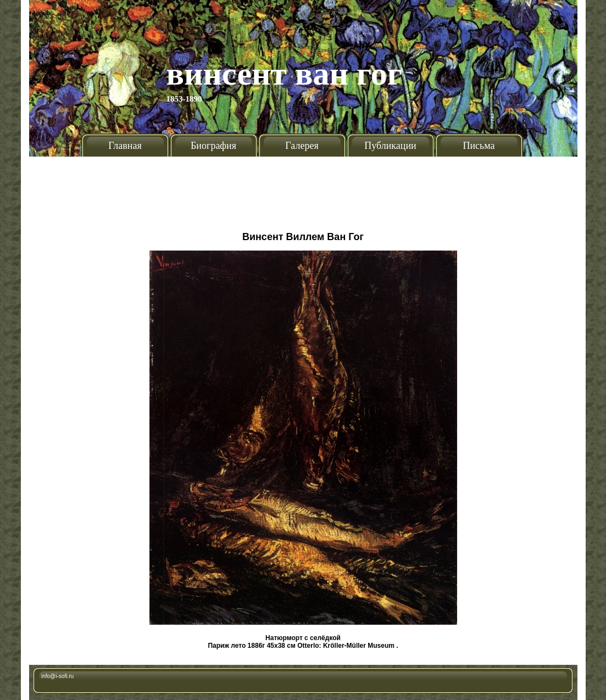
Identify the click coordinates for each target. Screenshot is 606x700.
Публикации (390, 146)
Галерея (302, 146)
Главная (125, 146)
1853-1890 (184, 99)
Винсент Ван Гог (285, 74)
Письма (479, 146)
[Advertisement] (303, 190)
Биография (213, 146)
